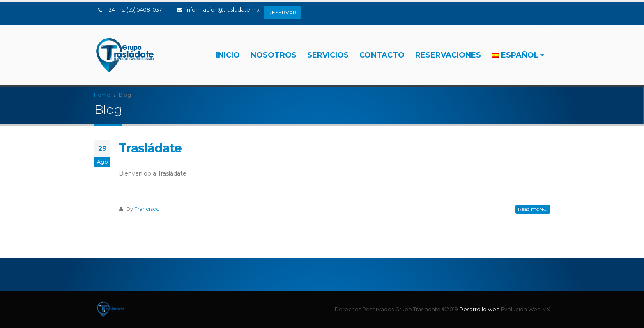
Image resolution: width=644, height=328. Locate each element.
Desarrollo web (480, 309)
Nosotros (274, 55)
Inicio (228, 55)
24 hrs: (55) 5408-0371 (136, 10)
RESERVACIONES (448, 55)
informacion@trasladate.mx (218, 10)
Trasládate (150, 148)
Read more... (533, 209)
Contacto (382, 55)
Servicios (328, 55)
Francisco (147, 209)
